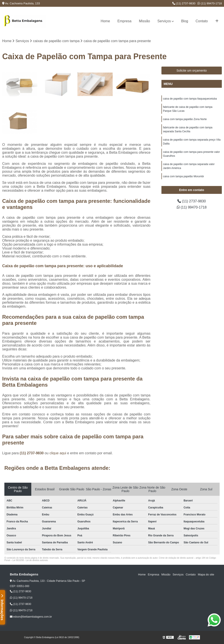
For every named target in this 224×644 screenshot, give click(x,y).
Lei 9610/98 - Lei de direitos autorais (30, 560)
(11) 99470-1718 (210, 3)
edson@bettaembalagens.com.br (31, 617)
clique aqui (58, 453)
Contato (202, 21)
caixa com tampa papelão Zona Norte (185, 119)
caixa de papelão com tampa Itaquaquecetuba (190, 99)
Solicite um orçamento (192, 71)
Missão (144, 21)
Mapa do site (206, 574)
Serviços (164, 21)
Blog (185, 21)
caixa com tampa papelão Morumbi (183, 176)
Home (105, 21)
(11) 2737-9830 (184, 3)
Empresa (124, 21)
